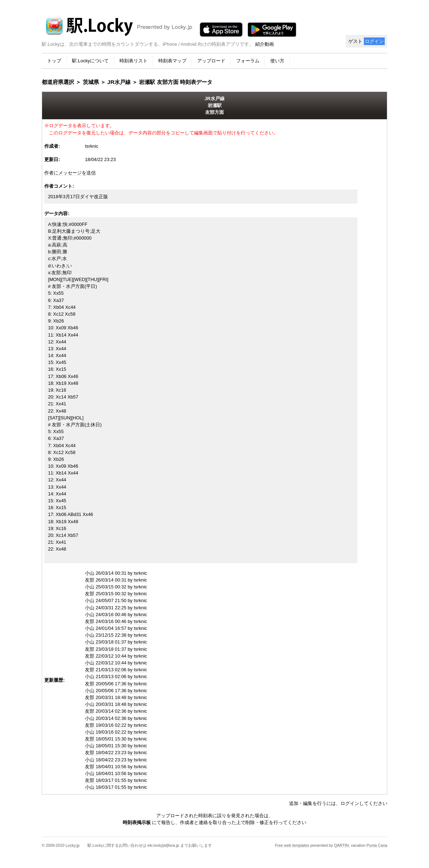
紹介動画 (265, 44)
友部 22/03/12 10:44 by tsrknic (116, 656)
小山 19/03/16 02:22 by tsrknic (116, 732)
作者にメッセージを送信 (70, 173)
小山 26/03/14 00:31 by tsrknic (116, 573)
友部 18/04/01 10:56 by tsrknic (116, 767)
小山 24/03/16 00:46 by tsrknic (116, 615)
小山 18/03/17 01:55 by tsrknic (116, 787)
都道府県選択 (58, 82)
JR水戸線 (119, 82)
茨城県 (91, 82)
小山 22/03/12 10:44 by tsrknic (116, 663)
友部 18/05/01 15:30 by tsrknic (116, 739)
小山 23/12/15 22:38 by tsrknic (116, 635)
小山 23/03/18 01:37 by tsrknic (116, 642)
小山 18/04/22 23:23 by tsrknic (116, 760)
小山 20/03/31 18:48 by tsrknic (116, 704)
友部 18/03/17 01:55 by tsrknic (116, 780)
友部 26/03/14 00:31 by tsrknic (116, 580)
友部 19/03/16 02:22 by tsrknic (116, 725)
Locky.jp (73, 845)
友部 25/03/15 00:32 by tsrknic (116, 594)
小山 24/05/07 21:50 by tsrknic (116, 600)
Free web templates (292, 845)
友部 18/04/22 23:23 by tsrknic (116, 753)
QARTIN (341, 845)
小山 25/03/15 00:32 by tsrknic (116, 587)
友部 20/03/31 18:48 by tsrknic (116, 697)
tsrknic (92, 146)
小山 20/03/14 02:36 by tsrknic (116, 718)
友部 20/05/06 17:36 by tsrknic (116, 684)
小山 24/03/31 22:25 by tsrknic (116, 608)
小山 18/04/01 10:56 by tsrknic (116, 773)
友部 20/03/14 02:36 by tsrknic (116, 711)
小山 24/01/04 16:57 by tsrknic (116, 628)
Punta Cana (377, 845)
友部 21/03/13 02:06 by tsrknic (116, 670)
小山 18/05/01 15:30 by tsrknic (116, 746)
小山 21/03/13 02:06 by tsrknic (116, 676)
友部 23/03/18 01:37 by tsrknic (116, 649)
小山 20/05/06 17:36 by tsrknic (116, 691)
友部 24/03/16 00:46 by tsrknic (116, 621)
